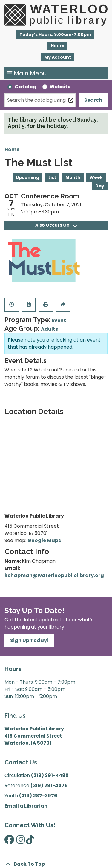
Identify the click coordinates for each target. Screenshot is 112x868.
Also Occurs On (56, 225)
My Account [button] (58, 57)
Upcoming (27, 177)
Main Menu (27, 73)
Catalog (26, 87)
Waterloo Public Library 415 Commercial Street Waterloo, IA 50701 (34, 736)
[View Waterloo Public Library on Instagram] (21, 842)
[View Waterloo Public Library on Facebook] (9, 842)
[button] (55, 34)
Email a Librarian (26, 806)
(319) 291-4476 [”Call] (49, 786)
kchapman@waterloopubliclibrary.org (54, 575)
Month (73, 177)
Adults (49, 329)
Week (96, 177)
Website (60, 87)
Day (100, 186)
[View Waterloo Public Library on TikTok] (30, 842)
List (52, 177)
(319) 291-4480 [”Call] (50, 775)
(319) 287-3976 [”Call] (38, 796)
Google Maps (44, 540)
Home (12, 150)
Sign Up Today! (30, 640)
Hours (57, 46)
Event (59, 320)
